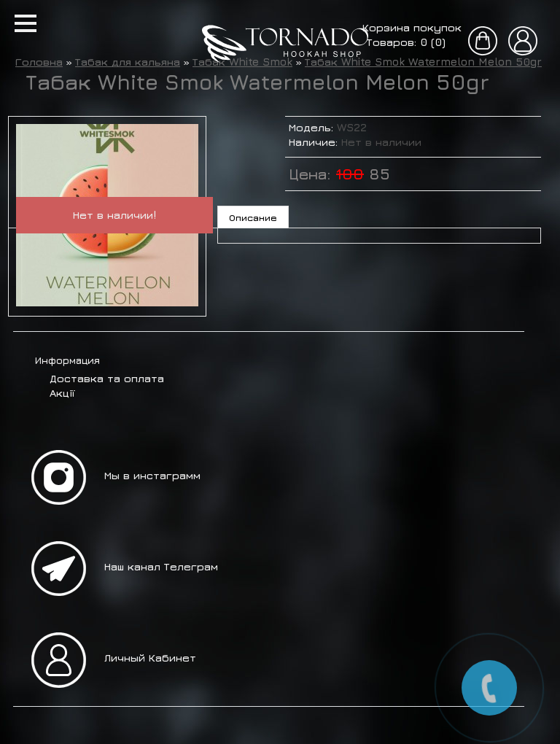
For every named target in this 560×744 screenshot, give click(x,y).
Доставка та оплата (107, 378)
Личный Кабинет (150, 658)
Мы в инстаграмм (152, 475)
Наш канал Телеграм (161, 566)
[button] (26, 23)
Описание (253, 217)
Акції (62, 393)
